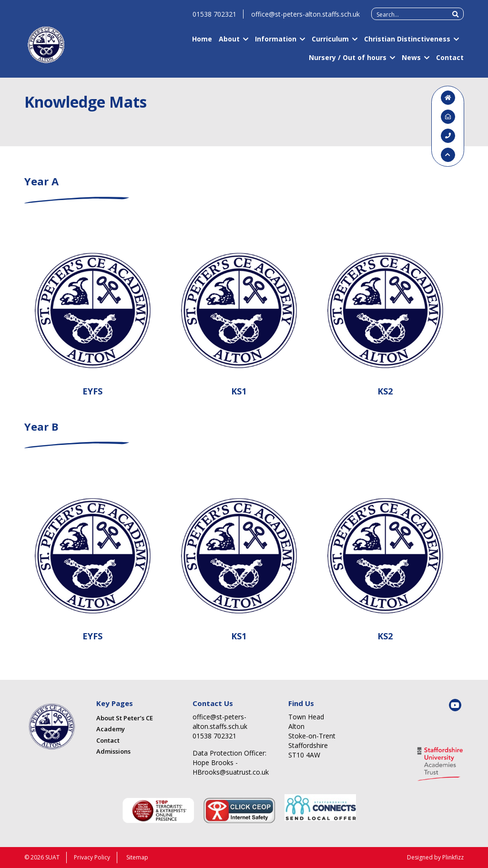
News (411, 62)
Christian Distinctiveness (407, 43)
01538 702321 (214, 18)
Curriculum (330, 43)
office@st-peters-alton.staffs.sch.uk (305, 18)
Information (276, 43)
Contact (450, 62)
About (229, 43)
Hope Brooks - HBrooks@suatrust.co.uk (231, 767)
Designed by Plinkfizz (435, 857)
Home (202, 43)
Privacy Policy (92, 857)
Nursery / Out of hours (348, 62)
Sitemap (137, 857)
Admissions (113, 751)
